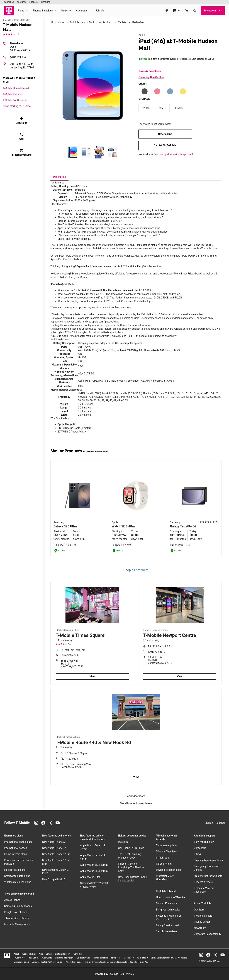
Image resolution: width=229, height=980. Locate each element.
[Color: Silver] (145, 91)
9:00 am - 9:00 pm (73, 650)
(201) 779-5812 (157, 652)
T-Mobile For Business (15, 100)
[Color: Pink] (157, 91)
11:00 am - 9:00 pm (161, 646)
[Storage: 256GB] (162, 108)
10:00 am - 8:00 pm (74, 753)
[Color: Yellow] (183, 91)
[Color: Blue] (170, 91)
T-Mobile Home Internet (16, 88)
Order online (165, 134)
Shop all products (136, 570)
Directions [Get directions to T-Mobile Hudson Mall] (21, 120)
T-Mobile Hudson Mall (82, 22)
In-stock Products (21, 152)
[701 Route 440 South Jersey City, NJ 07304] (21, 66)
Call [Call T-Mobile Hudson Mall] (21, 136)
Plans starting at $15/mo (17, 106)
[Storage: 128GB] (146, 108)
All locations (57, 22)
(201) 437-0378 (69, 759)
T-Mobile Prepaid (12, 94)
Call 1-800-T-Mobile (165, 145)
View (92, 677)
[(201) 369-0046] (21, 57)
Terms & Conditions (150, 71)
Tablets (122, 22)
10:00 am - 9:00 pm (21, 47)
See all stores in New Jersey (136, 803)
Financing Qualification (151, 77)
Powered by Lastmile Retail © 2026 (114, 974)
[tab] (59, 177)
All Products (106, 22)
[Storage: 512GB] (179, 108)
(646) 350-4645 (69, 655)
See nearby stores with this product (173, 154)
